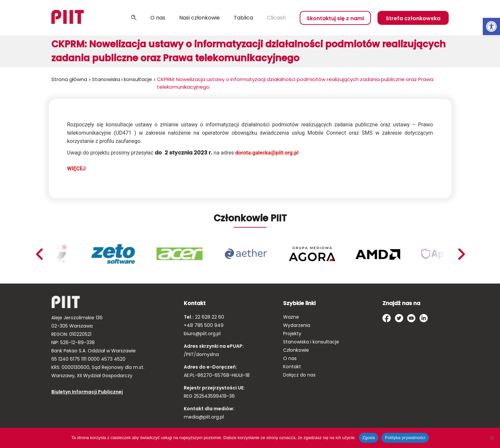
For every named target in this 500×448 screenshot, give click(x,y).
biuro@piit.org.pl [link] (202, 334)
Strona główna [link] (69, 79)
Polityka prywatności (405, 438)
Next (39, 254)
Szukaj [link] (134, 18)
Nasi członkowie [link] (200, 18)
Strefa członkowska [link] (413, 18)
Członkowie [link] (296, 350)
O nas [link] (158, 18)
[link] (491, 26)
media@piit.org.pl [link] (204, 417)
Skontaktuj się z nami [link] (335, 18)
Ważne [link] (291, 317)
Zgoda (369, 438)
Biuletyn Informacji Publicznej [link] (87, 392)
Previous (461, 254)
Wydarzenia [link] (297, 325)
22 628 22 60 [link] (209, 317)
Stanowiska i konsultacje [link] (122, 79)
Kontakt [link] (292, 367)
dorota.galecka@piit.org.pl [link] (267, 153)
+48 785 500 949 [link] (204, 325)
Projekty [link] (292, 334)
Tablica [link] (243, 18)
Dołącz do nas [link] (299, 375)
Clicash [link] (276, 18)
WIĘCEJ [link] (76, 169)
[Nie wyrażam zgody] (492, 438)
